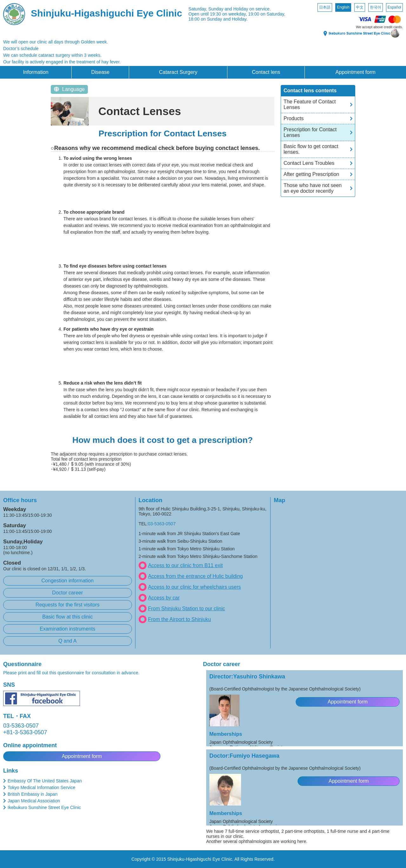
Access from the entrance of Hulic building (196, 576)
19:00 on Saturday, (267, 14)
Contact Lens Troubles (309, 163)
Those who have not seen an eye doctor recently (313, 188)
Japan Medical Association (34, 801)
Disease (100, 72)
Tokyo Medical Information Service (41, 787)
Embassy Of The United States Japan (45, 781)
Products (294, 118)
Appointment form (356, 72)
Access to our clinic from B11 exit (186, 565)
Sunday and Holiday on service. (240, 9)
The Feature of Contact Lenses (310, 104)
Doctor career (67, 593)
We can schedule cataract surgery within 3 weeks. (52, 55)
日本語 (325, 7)
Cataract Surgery (178, 72)
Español (394, 7)
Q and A (68, 641)
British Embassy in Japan (33, 794)
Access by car (164, 598)
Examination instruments (67, 629)
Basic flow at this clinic (67, 617)
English (343, 7)
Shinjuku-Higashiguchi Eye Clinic (106, 13)
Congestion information (68, 581)
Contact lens (266, 72)
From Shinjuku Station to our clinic (187, 609)
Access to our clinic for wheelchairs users (195, 587)
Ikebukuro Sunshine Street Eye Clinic (44, 807)
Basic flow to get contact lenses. (311, 149)
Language (69, 89)
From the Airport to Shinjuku (180, 619)
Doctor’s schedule (21, 49)
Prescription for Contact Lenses (310, 132)
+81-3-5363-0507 (25, 732)
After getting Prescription (311, 174)
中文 (360, 7)
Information (36, 72)
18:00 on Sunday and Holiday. (218, 19)
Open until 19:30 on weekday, (218, 14)
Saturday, (198, 9)
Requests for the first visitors (68, 605)
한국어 (376, 7)
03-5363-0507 (162, 524)
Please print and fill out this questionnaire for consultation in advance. (71, 673)
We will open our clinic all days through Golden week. (56, 42)
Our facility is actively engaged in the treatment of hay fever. (62, 62)
